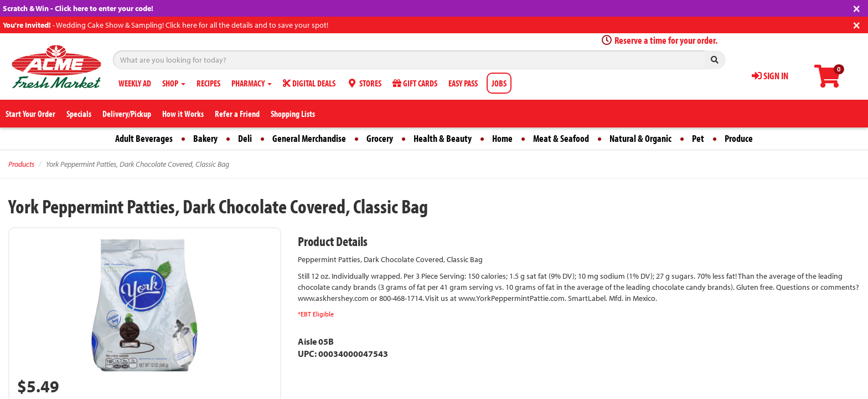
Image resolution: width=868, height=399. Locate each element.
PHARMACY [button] (252, 83)
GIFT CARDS (415, 83)
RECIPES (208, 83)
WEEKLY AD (135, 83)
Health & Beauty (443, 138)
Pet (698, 138)
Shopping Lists (293, 114)
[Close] (857, 7)
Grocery (380, 138)
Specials (79, 114)
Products (21, 164)
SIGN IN (770, 76)
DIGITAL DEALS (309, 83)
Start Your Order (30, 114)
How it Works (183, 114)
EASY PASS (463, 83)
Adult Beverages (144, 138)
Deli (245, 138)
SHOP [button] (174, 83)
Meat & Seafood (561, 138)
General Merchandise (309, 138)
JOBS (499, 83)
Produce (739, 138)
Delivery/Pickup (127, 114)
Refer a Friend (237, 114)
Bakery (205, 138)
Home (502, 138)
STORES (364, 83)
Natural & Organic (640, 138)
